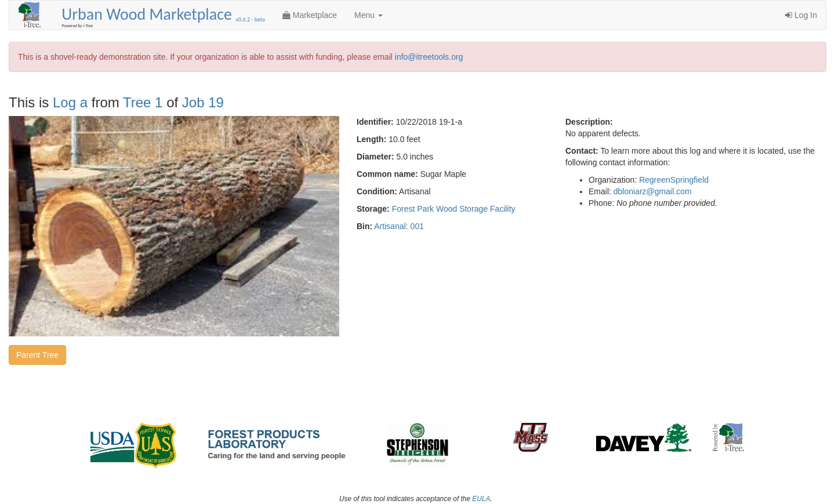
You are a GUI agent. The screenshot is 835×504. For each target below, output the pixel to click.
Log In (801, 15)
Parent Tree (37, 355)
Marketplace (310, 15)
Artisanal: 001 (399, 226)
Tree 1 (143, 102)
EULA (481, 499)
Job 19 (203, 102)
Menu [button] (369, 15)
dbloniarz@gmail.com (653, 191)
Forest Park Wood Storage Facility (454, 209)
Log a (70, 102)
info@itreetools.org (429, 57)
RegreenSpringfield (674, 180)
